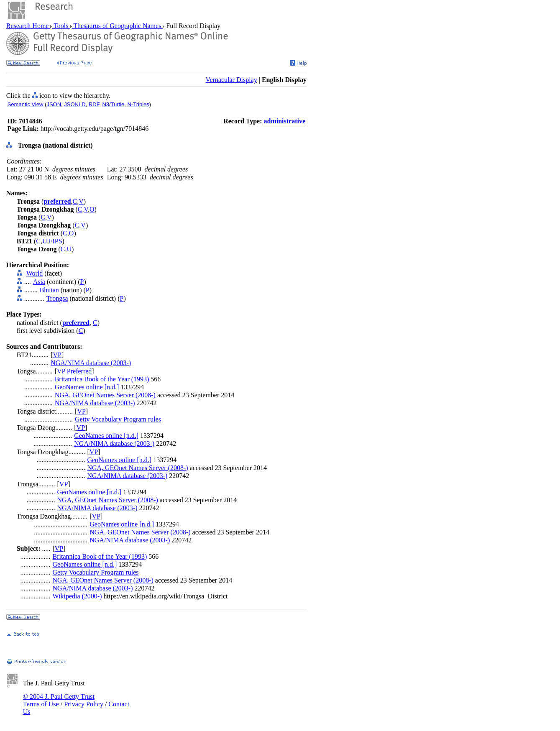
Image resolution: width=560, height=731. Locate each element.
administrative (284, 121)
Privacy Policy (84, 704)
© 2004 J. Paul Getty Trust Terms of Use (59, 700)
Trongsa (57, 298)
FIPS (56, 241)
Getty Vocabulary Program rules (118, 419)
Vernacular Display (231, 80)
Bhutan (49, 290)
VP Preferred (74, 371)
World (35, 273)
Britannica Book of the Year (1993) (102, 379)
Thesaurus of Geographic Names (118, 26)
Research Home (28, 26)
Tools (61, 26)
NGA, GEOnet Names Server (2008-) (105, 395)
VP (57, 355)
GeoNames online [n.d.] (87, 387)
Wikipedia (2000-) (77, 596)
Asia (39, 282)
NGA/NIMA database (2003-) (91, 363)
